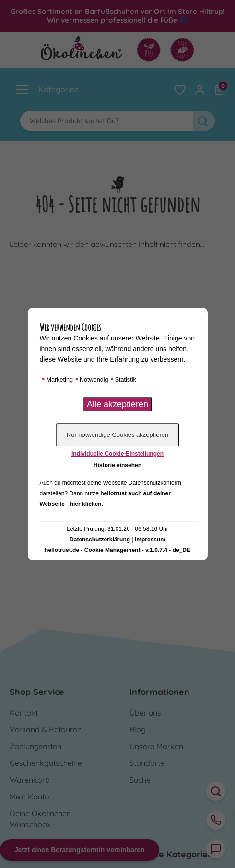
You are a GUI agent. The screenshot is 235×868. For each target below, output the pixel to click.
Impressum (150, 540)
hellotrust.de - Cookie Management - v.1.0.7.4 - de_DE (117, 550)
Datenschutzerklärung (100, 540)
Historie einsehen (117, 465)
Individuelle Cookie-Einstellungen (117, 454)
